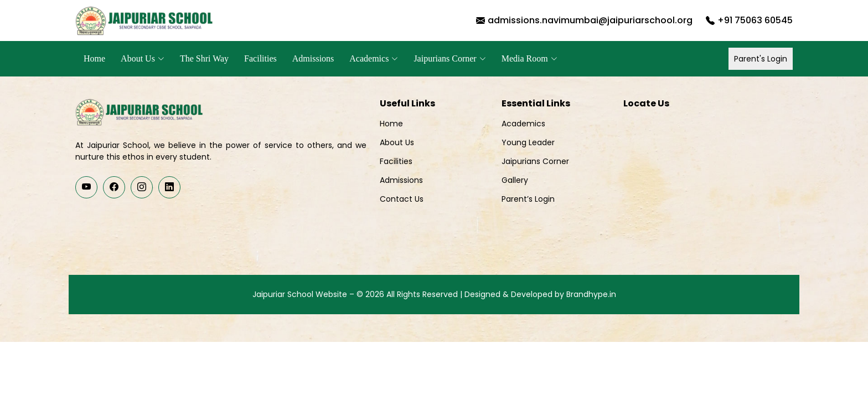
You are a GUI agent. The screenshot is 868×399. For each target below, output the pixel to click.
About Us (397, 142)
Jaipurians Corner (535, 161)
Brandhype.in (591, 294)
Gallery (515, 180)
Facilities (260, 58)
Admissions (313, 58)
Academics (523, 124)
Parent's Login (761, 59)
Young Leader (528, 142)
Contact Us (402, 199)
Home (94, 58)
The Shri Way (204, 58)
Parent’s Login (528, 199)
